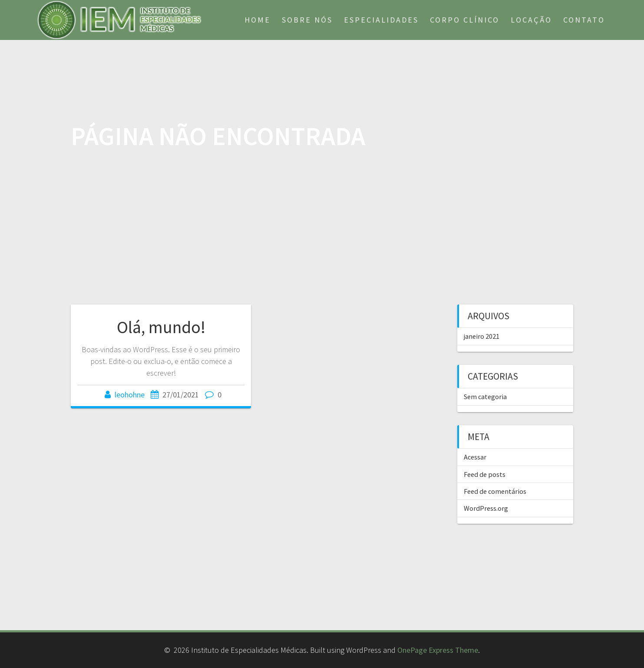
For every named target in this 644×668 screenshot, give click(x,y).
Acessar (475, 457)
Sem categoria (485, 397)
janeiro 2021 (482, 336)
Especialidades (381, 20)
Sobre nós (307, 20)
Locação (531, 20)
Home (258, 20)
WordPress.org (486, 508)
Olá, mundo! (161, 327)
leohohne (130, 395)
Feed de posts (485, 474)
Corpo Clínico (465, 20)
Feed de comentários (495, 491)
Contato (584, 20)
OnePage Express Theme (438, 650)
